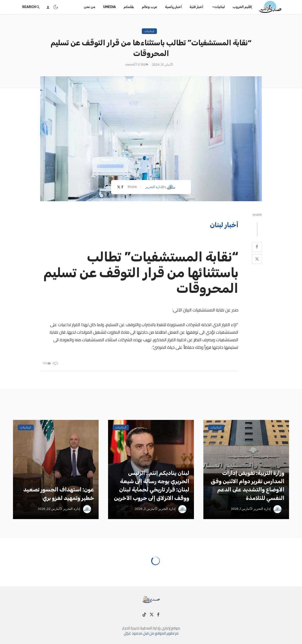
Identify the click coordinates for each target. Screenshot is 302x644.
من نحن (90, 7)
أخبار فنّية (196, 7)
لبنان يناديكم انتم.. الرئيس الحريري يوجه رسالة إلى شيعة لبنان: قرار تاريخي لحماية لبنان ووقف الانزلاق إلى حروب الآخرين (152, 485)
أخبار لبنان (224, 225)
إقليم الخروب (242, 7)
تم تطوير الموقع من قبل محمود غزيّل (151, 633)
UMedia (109, 7)
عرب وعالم (149, 7)
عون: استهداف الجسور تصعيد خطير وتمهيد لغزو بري (59, 494)
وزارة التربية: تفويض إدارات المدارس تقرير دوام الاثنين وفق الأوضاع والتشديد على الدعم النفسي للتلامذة (247, 485)
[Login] (48, 7)
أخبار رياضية (173, 7)
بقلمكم (129, 7)
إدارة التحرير (154, 187)
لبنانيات (220, 7)
